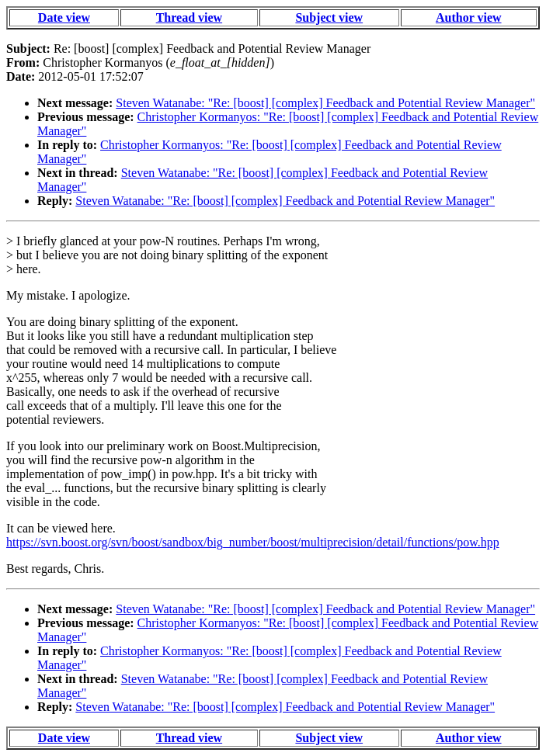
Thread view (189, 17)
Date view (64, 17)
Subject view (329, 17)
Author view (469, 17)
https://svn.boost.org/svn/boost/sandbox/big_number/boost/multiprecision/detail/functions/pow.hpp (253, 542)
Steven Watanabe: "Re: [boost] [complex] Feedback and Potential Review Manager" (325, 103)
